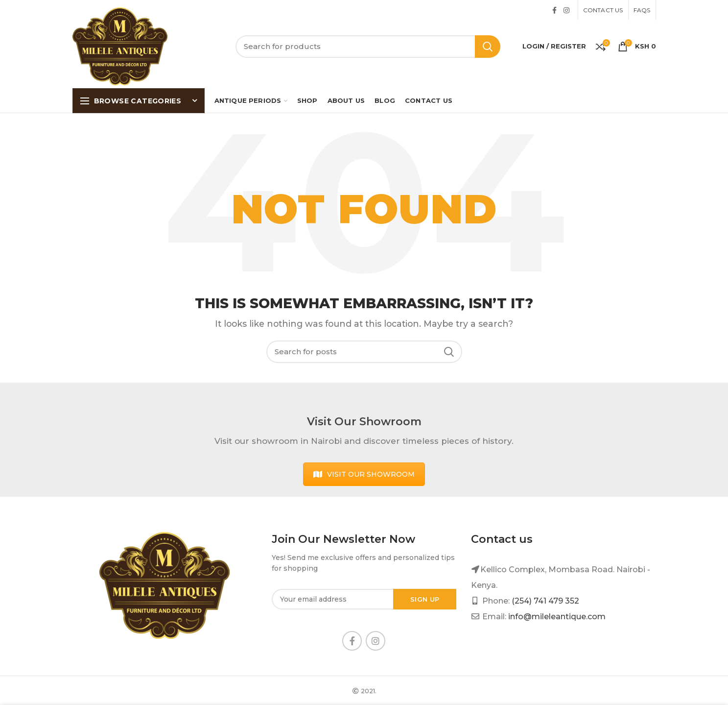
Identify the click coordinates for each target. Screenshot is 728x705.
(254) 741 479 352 (545, 601)
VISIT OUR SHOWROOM (364, 474)
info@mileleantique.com (557, 617)
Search (488, 47)
